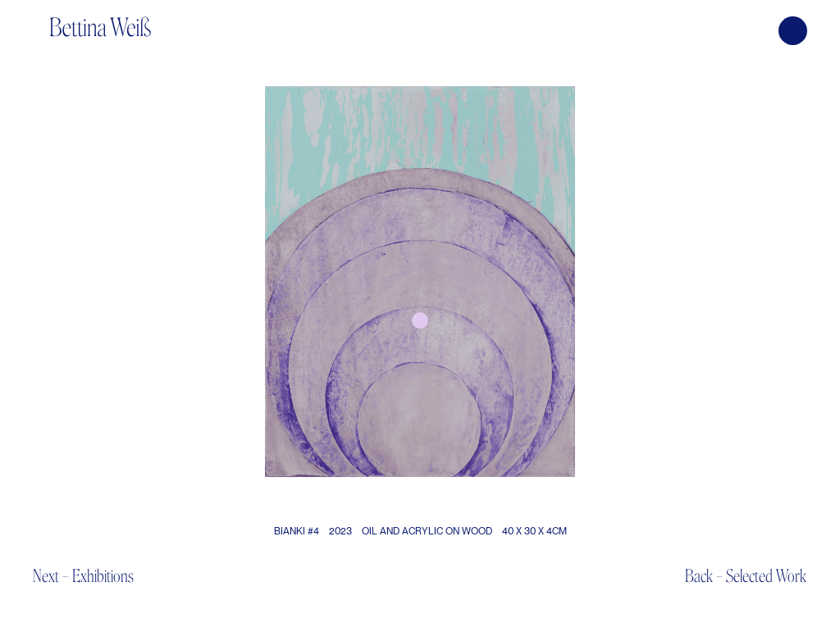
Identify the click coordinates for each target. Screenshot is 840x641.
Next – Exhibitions (83, 576)
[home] (100, 18)
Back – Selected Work (746, 576)
